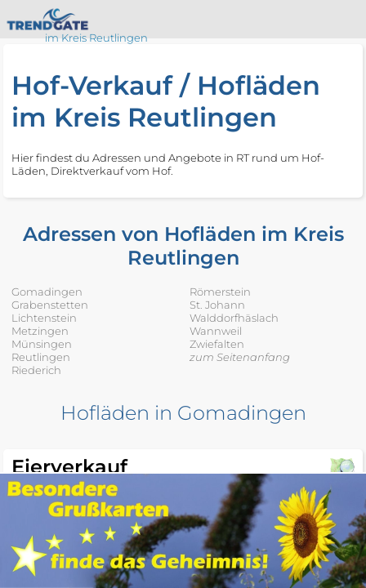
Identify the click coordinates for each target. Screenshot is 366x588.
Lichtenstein (44, 318)
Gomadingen (47, 292)
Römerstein (220, 292)
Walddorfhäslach (234, 318)
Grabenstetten (50, 305)
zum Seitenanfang (240, 357)
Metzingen (40, 331)
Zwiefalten (217, 344)
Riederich (36, 370)
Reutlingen (41, 357)
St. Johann (217, 305)
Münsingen (42, 344)
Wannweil (216, 331)
